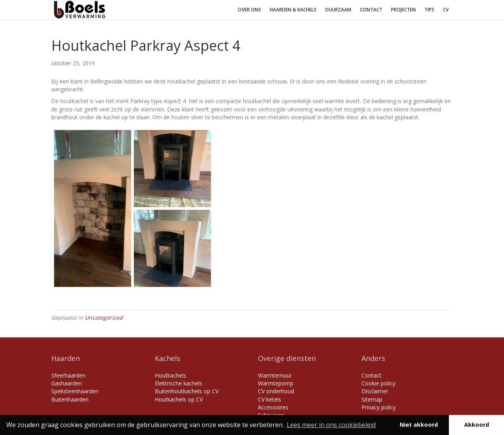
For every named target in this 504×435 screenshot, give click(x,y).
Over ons (249, 10)
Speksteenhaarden (75, 391)
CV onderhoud (276, 391)
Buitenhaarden (70, 399)
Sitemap (372, 399)
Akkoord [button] (477, 425)
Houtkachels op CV (179, 399)
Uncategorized (104, 317)
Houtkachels (170, 375)
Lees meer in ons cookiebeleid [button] (331, 425)
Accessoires (273, 407)
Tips (429, 10)
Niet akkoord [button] (419, 425)
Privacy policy (379, 407)
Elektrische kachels (179, 383)
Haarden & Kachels (293, 10)
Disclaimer (375, 391)
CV (446, 10)
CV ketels (270, 399)
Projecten (403, 10)
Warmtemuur (275, 375)
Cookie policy (378, 383)
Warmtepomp (276, 383)
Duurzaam (338, 10)
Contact (371, 10)
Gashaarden (67, 383)
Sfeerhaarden (68, 375)
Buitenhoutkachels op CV (187, 391)
